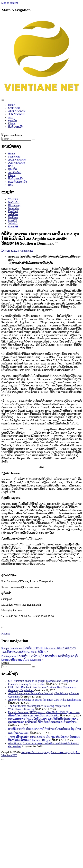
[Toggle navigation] (3, 100)
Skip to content (10, 3)
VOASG (13, 223)
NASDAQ (14, 202)
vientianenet (26, 251)
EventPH (13, 227)
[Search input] (16, 139)
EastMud (13, 211)
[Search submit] (33, 140)
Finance (6, 634)
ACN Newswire (17, 111)
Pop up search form (12, 135)
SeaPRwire (14, 108)
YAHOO (13, 199)
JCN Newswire (16, 114)
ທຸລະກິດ (13, 120)
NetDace (13, 217)
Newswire (14, 208)
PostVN (12, 220)
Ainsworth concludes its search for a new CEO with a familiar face (45, 700)
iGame (12, 123)
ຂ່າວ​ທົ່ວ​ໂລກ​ (15, 172)
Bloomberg (14, 205)
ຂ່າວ (11, 117)
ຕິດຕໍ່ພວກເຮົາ (16, 127)
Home (11, 105)
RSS (11, 185)
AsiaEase (13, 214)
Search (5, 663)
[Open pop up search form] (3, 133)
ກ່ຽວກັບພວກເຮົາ (18, 182)
